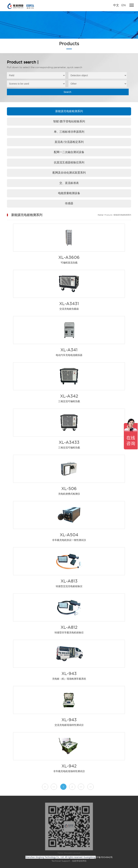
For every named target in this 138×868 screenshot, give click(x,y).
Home (100, 215)
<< (54, 787)
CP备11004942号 (104, 857)
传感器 (69, 203)
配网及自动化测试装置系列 (69, 173)
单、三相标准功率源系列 (69, 132)
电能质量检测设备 (69, 193)
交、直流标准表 (69, 183)
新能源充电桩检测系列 (69, 111)
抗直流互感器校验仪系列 (69, 162)
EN (123, 5)
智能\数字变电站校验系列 (69, 121)
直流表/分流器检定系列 (69, 142)
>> (81, 787)
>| (91, 787)
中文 (116, 5)
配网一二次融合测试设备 (69, 152)
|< (45, 787)
